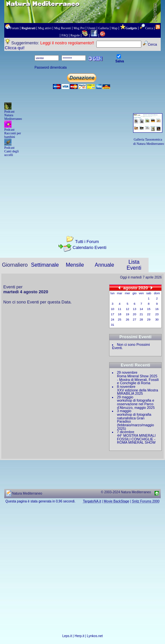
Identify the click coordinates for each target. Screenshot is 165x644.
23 (157, 314)
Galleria (104, 28)
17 (112, 314)
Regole (75, 35)
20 (134, 314)
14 (141, 309)
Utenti (92, 28)
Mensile (75, 265)
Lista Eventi (134, 265)
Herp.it (79, 636)
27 (134, 320)
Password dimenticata (51, 67)
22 (149, 314)
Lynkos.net (95, 636)
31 (112, 325)
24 (112, 320)
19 (128, 314)
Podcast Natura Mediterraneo (13, 115)
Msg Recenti (63, 28)
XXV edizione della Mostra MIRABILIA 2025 (138, 392)
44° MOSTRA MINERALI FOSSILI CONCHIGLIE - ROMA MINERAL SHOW (136, 439)
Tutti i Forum (87, 242)
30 (157, 320)
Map (114, 28)
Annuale (104, 265)
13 (134, 309)
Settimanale (45, 265)
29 (149, 320)
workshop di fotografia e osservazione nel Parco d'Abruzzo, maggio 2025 (136, 404)
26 (128, 320)
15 (149, 309)
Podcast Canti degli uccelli (12, 151)
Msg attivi (45, 28)
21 (141, 314)
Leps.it (67, 636)
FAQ (65, 35)
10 (112, 309)
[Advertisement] (82, 190)
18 (120, 314)
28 (141, 320)
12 (128, 309)
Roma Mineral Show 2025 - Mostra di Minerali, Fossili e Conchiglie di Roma (138, 379)
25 (120, 320)
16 (157, 309)
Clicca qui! (15, 48)
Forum (15, 28)
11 (120, 309)
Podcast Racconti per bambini (13, 133)
